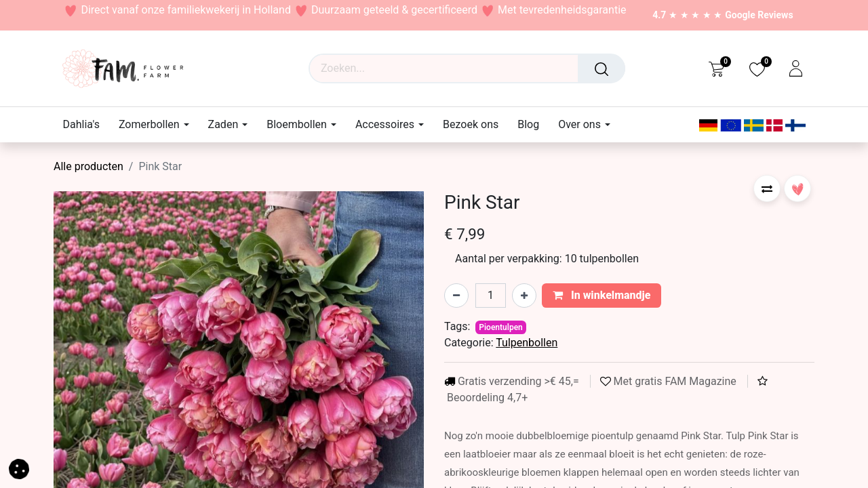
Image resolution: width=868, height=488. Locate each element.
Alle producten (88, 166)
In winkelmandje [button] (602, 295)
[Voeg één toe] (524, 296)
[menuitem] (86, 124)
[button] (767, 188)
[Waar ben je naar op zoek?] (601, 68)
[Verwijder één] (456, 296)
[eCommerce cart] (716, 68)
